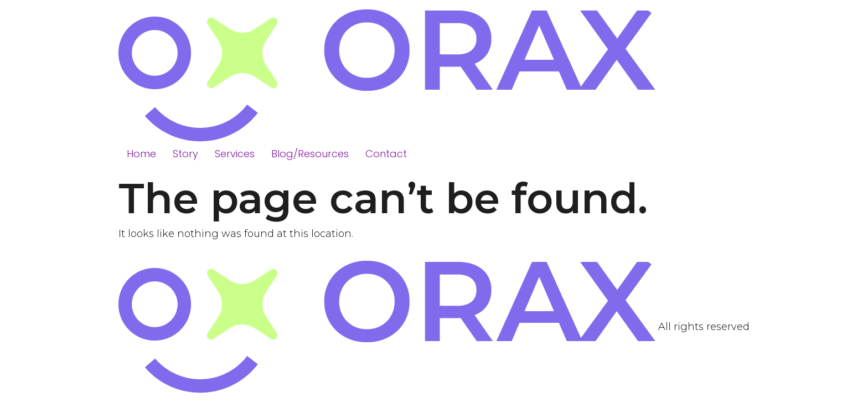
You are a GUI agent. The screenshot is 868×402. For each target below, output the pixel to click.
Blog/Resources (310, 154)
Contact (386, 154)
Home (141, 154)
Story (185, 154)
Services (235, 154)
